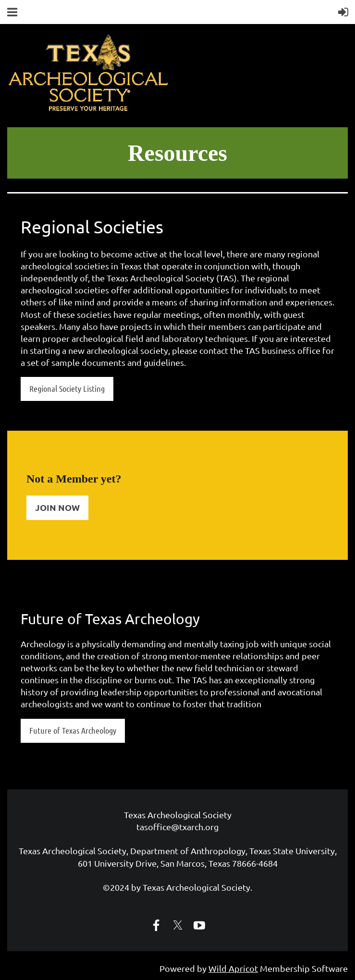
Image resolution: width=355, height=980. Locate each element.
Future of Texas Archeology (73, 730)
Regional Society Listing (67, 388)
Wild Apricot (233, 968)
